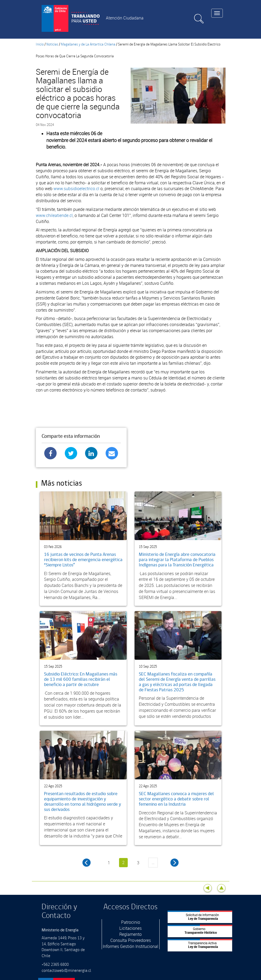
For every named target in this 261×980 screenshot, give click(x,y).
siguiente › (174, 863)
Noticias (52, 44)
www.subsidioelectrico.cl (76, 189)
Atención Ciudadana (125, 18)
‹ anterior (87, 863)
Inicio (40, 44)
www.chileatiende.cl (54, 215)
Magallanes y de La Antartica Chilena (88, 44)
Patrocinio (131, 922)
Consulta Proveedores (131, 940)
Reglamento (130, 934)
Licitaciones (130, 928)
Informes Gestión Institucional (130, 946)
